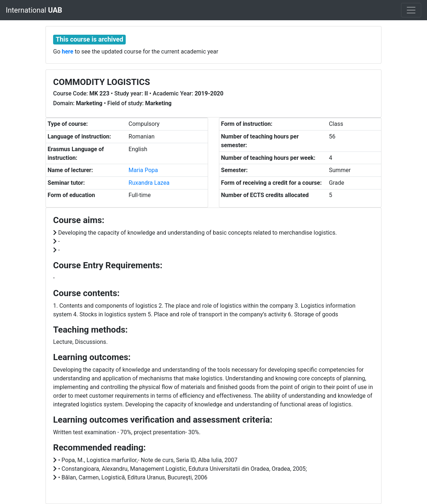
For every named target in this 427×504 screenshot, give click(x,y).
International (34, 10)
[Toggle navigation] (411, 10)
